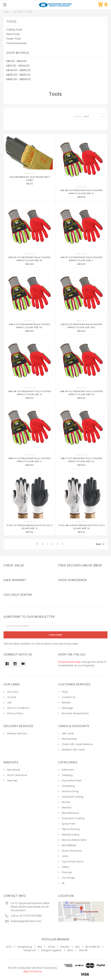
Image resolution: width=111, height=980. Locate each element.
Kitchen (66, 802)
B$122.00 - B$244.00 (18, 66)
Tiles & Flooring (71, 829)
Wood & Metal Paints (74, 840)
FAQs (65, 692)
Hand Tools (13, 34)
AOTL (9, 947)
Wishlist (66, 703)
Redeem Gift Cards (73, 750)
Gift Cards (68, 733)
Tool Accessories (16, 43)
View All (83, 950)
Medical (66, 808)
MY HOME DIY (93, 947)
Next (100, 544)
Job (9, 703)
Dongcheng (25, 947)
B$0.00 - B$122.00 (16, 61)
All (63, 883)
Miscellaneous (70, 813)
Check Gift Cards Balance (77, 744)
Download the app (70, 662)
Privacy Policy (15, 713)
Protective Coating (73, 818)
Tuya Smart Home (73, 862)
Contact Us (69, 697)
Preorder (67, 872)
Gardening (68, 786)
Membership (69, 739)
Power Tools (13, 39)
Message (67, 708)
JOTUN (51, 947)
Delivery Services (17, 733)
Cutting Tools (14, 30)
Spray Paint (69, 824)
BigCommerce (32, 971)
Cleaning (67, 775)
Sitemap (12, 781)
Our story (13, 692)
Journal (12, 697)
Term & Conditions (18, 708)
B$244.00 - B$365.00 (18, 70)
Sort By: (79, 116)
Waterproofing (70, 835)
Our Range (68, 878)
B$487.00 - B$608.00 (18, 79)
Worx (70, 950)
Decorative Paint (72, 781)
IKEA (40, 947)
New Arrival (14, 770)
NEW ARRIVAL (69, 845)
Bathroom (68, 770)
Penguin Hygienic (52, 950)
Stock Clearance (17, 775)
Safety (65, 867)
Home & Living (70, 791)
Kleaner (65, 947)
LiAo (77, 947)
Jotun (65, 856)
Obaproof (30, 950)
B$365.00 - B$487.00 (18, 75)
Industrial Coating (73, 797)
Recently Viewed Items (75, 713)
